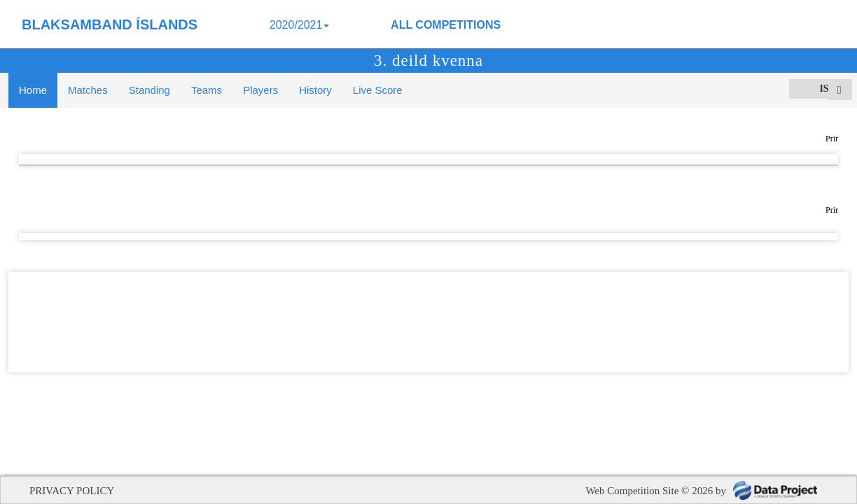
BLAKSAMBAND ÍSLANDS (110, 24)
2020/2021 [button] (300, 25)
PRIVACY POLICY (72, 491)
